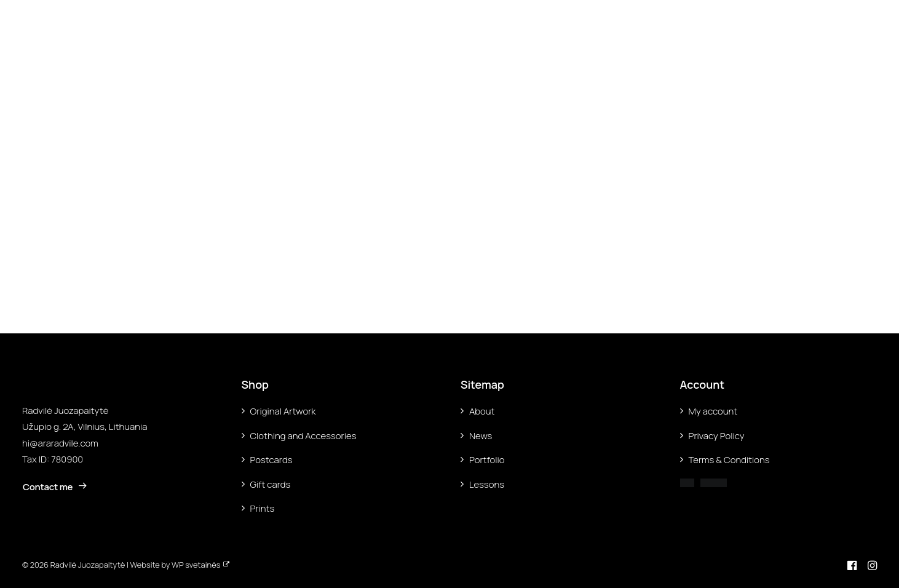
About (482, 411)
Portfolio (487, 460)
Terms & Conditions (729, 460)
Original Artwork (283, 411)
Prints (263, 508)
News (481, 436)
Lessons (487, 484)
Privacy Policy (717, 436)
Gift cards (271, 484)
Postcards (271, 460)
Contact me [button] (55, 487)
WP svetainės (196, 565)
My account (713, 411)
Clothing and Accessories (303, 436)
